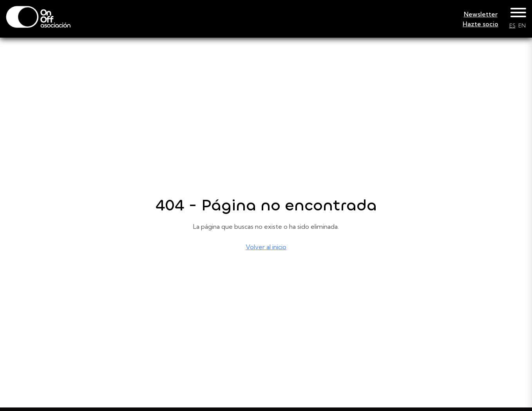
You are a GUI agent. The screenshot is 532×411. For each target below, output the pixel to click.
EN (522, 25)
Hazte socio (480, 24)
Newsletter (481, 14)
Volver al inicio (266, 247)
